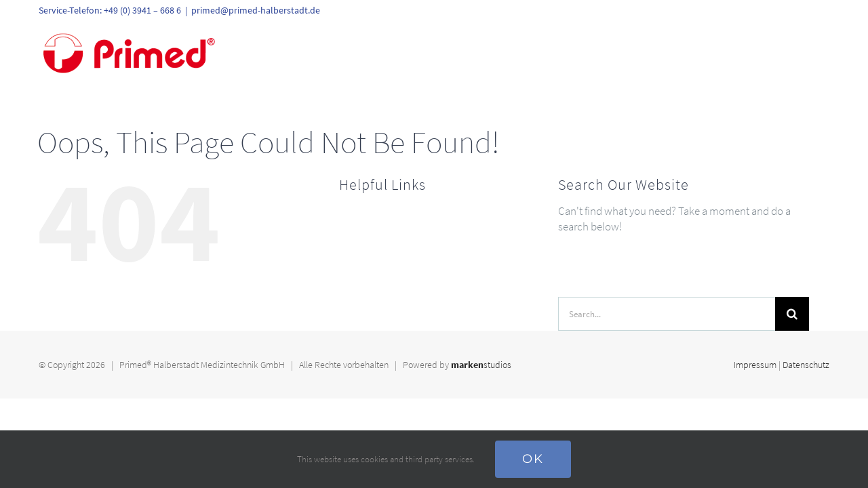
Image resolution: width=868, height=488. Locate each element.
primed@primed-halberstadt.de (256, 10)
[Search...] (667, 314)
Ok (533, 459)
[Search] (792, 314)
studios (481, 365)
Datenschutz (806, 365)
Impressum (755, 365)
